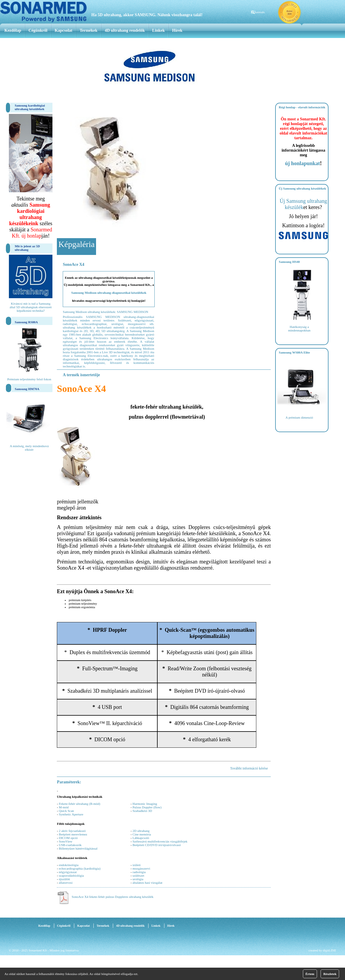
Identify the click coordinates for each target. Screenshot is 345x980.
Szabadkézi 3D (142, 811)
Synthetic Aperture (71, 814)
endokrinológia (69, 865)
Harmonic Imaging (145, 804)
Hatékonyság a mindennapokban (299, 329)
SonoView (66, 841)
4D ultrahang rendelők (125, 30)
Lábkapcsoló (141, 838)
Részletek (330, 974)
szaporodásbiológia (71, 875)
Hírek (177, 30)
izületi (137, 865)
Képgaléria (76, 244)
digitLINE (330, 950)
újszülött (65, 879)
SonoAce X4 (74, 265)
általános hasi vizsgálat (147, 883)
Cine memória (142, 834)
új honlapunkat (303, 163)
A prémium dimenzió (299, 417)
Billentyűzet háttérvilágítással (78, 848)
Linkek (159, 30)
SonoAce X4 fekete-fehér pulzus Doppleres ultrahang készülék (112, 897)
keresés (260, 12)
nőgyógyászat (68, 872)
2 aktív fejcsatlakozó (72, 831)
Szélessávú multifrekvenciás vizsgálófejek (160, 841)
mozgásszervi (141, 868)
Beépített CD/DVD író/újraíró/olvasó (157, 845)
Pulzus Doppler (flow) (147, 807)
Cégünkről (38, 30)
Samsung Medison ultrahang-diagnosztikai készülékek (109, 293)
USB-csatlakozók (70, 845)
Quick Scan (66, 811)
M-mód (64, 807)
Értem (310, 974)
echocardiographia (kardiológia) (80, 868)
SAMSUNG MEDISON (133, 312)
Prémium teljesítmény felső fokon (29, 379)
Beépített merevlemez (73, 834)
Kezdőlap (13, 30)
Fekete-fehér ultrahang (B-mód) (80, 804)
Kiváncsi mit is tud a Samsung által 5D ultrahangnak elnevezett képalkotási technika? (31, 307)
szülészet (138, 875)
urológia (138, 879)
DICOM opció (68, 838)
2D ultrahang (141, 831)
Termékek (88, 30)
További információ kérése (249, 768)
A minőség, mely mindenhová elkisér (29, 448)
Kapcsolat (64, 30)
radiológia (139, 872)
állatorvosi (66, 883)
